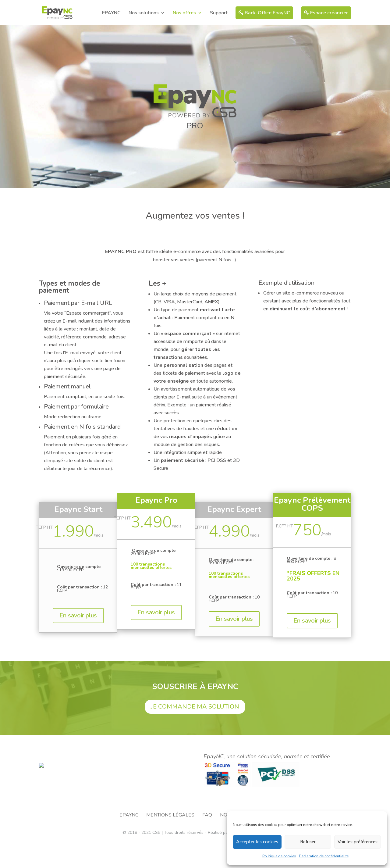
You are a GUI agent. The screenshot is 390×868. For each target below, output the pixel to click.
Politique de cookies (279, 856)
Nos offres (184, 13)
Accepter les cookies (257, 842)
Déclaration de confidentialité (324, 856)
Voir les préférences (358, 842)
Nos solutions (144, 13)
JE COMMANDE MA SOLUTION (195, 707)
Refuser (308, 842)
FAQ (207, 842)
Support (219, 13)
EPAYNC (111, 13)
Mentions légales (170, 842)
